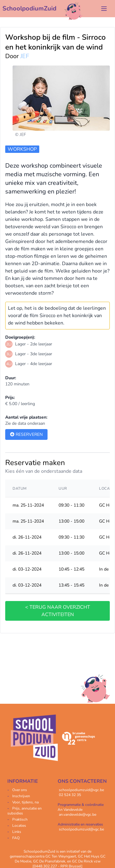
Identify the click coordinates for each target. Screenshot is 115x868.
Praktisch (20, 819)
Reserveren (26, 434)
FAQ (16, 838)
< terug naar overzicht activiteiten (58, 611)
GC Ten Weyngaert (61, 856)
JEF (25, 56)
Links (17, 832)
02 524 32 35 (70, 795)
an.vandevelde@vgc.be (78, 814)
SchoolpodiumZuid (29, 8)
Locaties (19, 826)
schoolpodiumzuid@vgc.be (81, 790)
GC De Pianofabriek (49, 861)
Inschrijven (21, 796)
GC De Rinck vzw (86, 861)
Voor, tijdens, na (25, 802)
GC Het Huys (89, 856)
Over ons (20, 790)
